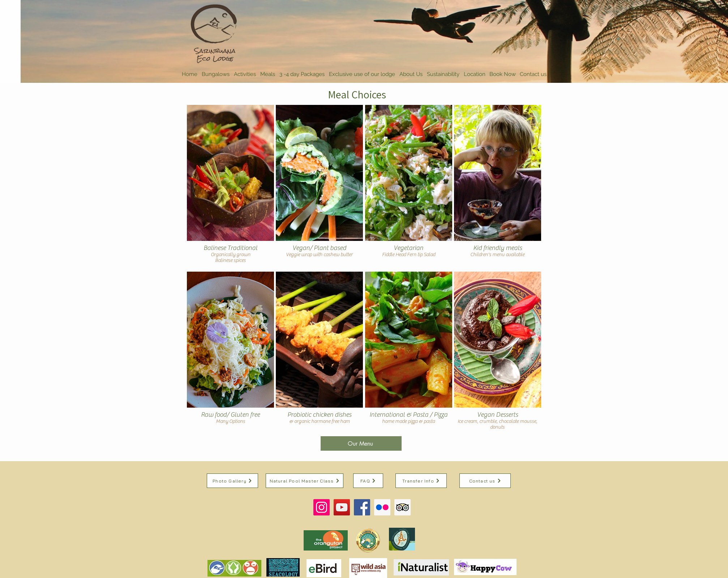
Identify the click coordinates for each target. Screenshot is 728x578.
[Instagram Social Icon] (322, 507)
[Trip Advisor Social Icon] (402, 507)
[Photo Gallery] (232, 481)
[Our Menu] (361, 443)
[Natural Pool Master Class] (305, 481)
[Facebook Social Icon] (362, 507)
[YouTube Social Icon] (342, 507)
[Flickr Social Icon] (382, 507)
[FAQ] (368, 481)
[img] (230, 187)
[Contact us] (485, 481)
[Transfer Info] (421, 481)
